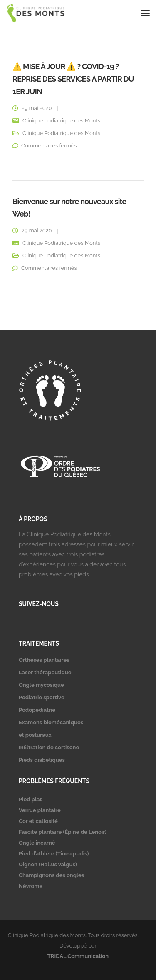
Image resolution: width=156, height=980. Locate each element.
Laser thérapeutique (45, 672)
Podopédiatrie (37, 710)
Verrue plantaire (40, 810)
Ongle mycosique (41, 685)
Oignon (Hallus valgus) (48, 864)
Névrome (31, 886)
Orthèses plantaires (44, 660)
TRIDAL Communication (78, 956)
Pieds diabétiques (42, 760)
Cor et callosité (38, 821)
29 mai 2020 (37, 108)
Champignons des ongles (51, 875)
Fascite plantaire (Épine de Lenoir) (63, 832)
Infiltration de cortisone (49, 747)
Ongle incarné (37, 843)
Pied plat (30, 799)
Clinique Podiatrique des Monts (61, 121)
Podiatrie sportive (42, 697)
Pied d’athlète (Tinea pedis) (54, 854)
